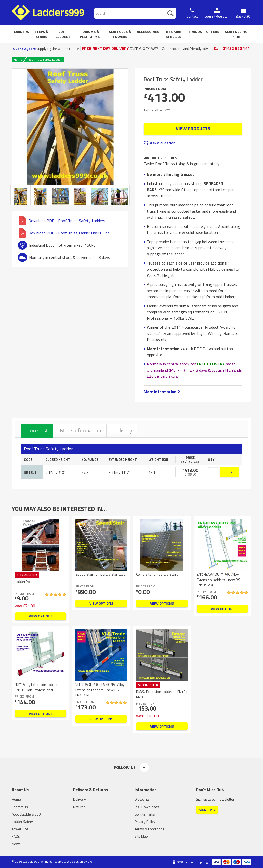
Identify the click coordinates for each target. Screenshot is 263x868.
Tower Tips (20, 829)
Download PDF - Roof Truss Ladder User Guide (64, 233)
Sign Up (205, 810)
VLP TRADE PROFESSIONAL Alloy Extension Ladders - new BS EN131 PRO (100, 690)
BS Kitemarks (145, 814)
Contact (192, 16)
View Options (41, 616)
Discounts (142, 799)
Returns (79, 807)
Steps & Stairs (41, 34)
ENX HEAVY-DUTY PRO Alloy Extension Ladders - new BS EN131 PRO (218, 580)
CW (90, 862)
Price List (37, 430)
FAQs (16, 836)
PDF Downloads (147, 807)
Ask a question (163, 143)
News (16, 844)
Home (18, 60)
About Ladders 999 (26, 814)
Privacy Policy (145, 821)
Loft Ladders (63, 34)
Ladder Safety (22, 821)
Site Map (141, 836)
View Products (193, 129)
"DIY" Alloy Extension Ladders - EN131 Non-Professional (38, 687)
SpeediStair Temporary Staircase (100, 574)
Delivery (123, 430)
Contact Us (20, 807)
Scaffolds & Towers (120, 34)
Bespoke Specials (174, 34)
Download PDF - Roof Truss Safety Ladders (62, 221)
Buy (229, 472)
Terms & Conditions (149, 829)
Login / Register (217, 16)
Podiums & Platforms (90, 34)
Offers (213, 31)
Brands (195, 31)
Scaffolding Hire (236, 34)
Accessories (148, 31)
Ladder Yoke (24, 581)
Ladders (21, 31)
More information (160, 392)
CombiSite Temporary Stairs (157, 574)
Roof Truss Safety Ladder (45, 60)
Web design (75, 862)
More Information (81, 430)
